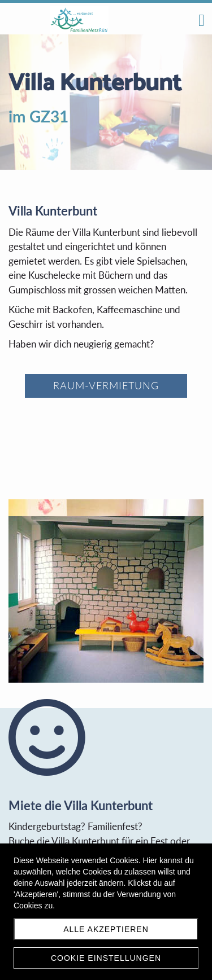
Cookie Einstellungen (106, 958)
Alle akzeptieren (106, 929)
